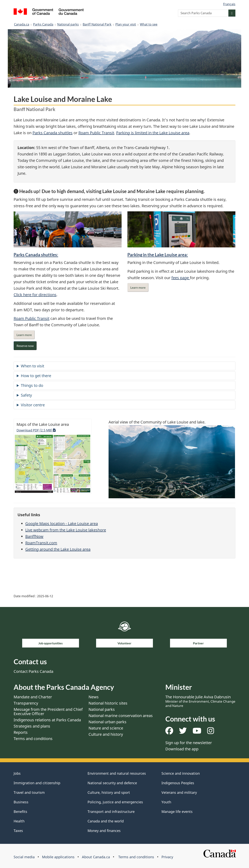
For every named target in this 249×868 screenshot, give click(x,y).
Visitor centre (33, 405)
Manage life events (177, 812)
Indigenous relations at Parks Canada (47, 720)
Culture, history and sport (109, 792)
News (94, 697)
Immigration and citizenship (37, 783)
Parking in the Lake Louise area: (158, 255)
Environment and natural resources (117, 773)
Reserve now (25, 346)
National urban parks (107, 722)
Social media (24, 857)
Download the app (182, 749)
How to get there (36, 376)
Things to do (32, 385)
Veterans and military (179, 792)
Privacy (167, 857)
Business (21, 802)
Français (229, 4)
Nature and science (106, 728)
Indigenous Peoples (178, 783)
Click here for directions (35, 295)
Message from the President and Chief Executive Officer (48, 711)
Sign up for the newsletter (189, 743)
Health (19, 821)
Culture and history (106, 734)
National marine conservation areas (121, 716)
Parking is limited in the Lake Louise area (153, 133)
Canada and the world (106, 821)
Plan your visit (126, 24)
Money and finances (104, 831)
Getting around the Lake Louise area (58, 549)
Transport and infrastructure (111, 812)
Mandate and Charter (33, 697)
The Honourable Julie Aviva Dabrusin (200, 701)
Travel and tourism (29, 792)
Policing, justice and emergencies (115, 802)
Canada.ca (22, 24)
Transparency (26, 703)
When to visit (32, 366)
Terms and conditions (33, 739)
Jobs (17, 773)
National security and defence (112, 783)
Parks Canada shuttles (53, 133)
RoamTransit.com (41, 543)
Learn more (24, 335)
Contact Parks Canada (33, 671)
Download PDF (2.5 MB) (36, 430)
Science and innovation (181, 773)
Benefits (20, 812)
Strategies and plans (32, 726)
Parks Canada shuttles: (36, 255)
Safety (26, 395)
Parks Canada (43, 24)
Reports (21, 732)
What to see (149, 24)
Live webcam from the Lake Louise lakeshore (66, 530)
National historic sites (108, 703)
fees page (181, 278)
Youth (166, 802)
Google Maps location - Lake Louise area (62, 524)
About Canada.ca (96, 857)
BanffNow (34, 536)
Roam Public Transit (96, 133)
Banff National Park (97, 24)
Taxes (18, 831)
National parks (68, 24)
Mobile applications (58, 857)
